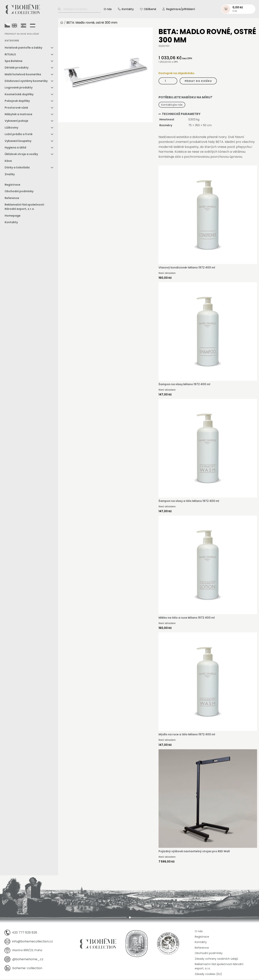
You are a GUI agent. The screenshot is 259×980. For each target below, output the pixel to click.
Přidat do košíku (198, 82)
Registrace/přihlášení (181, 9)
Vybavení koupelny (18, 142)
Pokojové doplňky (17, 102)
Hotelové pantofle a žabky (23, 48)
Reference (12, 199)
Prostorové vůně (16, 108)
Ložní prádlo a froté (19, 135)
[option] (14, 26)
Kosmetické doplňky (19, 95)
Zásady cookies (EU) (208, 975)
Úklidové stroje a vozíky (21, 155)
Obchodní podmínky (19, 192)
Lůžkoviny (11, 128)
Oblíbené (150, 9)
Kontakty (128, 9)
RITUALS (10, 55)
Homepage (13, 216)
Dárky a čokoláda (17, 168)
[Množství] (168, 81)
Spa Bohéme (14, 62)
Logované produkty (19, 88)
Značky (10, 175)
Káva (8, 162)
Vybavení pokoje (16, 122)
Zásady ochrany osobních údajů (216, 959)
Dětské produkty (17, 68)
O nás (108, 9)
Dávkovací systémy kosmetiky (26, 82)
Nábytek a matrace (18, 115)
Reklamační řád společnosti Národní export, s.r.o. (24, 207)
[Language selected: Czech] (21, 26)
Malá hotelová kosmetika (23, 75)
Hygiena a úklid (15, 148)
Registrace (12, 185)
